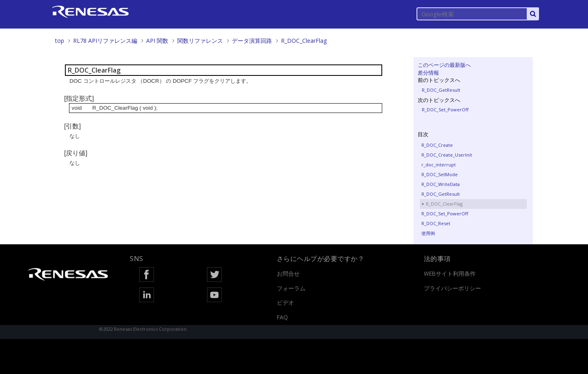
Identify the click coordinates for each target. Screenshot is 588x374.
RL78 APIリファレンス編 (105, 41)
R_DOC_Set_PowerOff (445, 110)
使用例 (428, 233)
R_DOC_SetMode (440, 174)
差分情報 (428, 73)
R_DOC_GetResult (441, 90)
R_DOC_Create (437, 145)
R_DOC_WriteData (441, 184)
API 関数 (157, 41)
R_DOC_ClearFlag (304, 41)
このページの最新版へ (444, 65)
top (60, 41)
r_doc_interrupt (439, 165)
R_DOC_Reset (436, 223)
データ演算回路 (252, 41)
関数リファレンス (200, 41)
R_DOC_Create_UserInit (447, 155)
